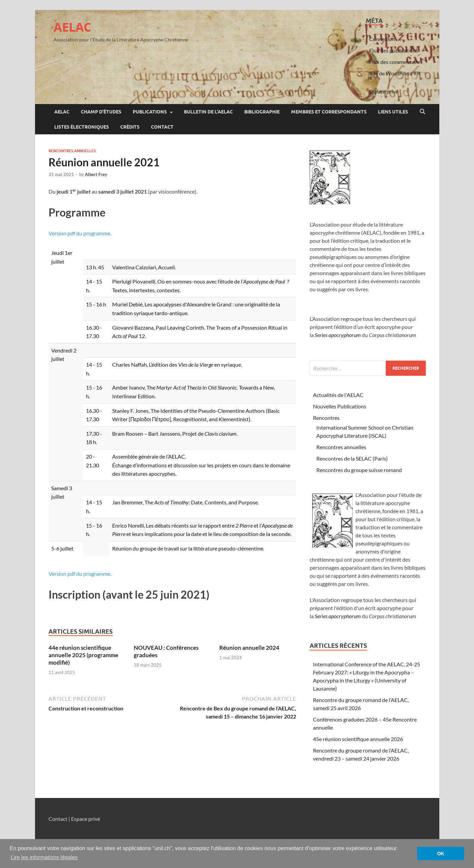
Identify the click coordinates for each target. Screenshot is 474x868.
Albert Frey (96, 174)
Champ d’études (101, 112)
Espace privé (384, 91)
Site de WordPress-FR (395, 73)
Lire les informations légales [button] (44, 857)
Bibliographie (262, 112)
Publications (150, 112)
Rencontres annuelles (72, 151)
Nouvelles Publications (340, 406)
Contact (162, 127)
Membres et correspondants (329, 112)
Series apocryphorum (338, 335)
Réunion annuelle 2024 (249, 648)
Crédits (130, 127)
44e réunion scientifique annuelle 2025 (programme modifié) (83, 655)
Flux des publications (394, 50)
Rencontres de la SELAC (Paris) (352, 458)
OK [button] (441, 854)
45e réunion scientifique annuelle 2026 (358, 739)
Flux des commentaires (396, 62)
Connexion (382, 39)
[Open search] (422, 112)
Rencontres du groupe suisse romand (359, 470)
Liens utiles (393, 112)
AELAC (72, 27)
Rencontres (326, 418)
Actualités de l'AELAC (338, 395)
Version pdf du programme (79, 233)
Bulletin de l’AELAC (208, 112)
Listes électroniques (82, 127)
